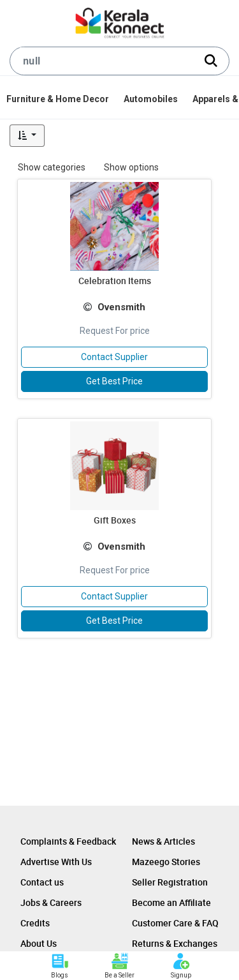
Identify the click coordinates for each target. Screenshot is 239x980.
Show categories (52, 167)
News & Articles (163, 841)
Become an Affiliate (171, 902)
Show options (131, 167)
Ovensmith (121, 307)
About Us (39, 943)
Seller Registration (170, 882)
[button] (27, 136)
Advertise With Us (56, 862)
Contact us (42, 882)
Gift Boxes (115, 520)
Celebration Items (115, 281)
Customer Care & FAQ (175, 923)
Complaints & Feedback (68, 841)
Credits (35, 923)
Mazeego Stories (166, 862)
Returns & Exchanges (175, 943)
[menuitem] (59, 99)
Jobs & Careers (51, 902)
